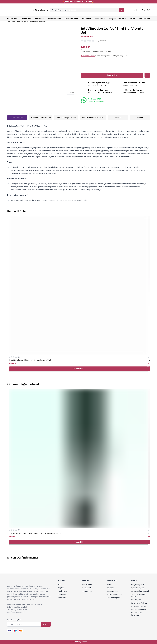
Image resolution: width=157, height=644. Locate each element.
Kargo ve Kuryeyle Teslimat (66, 118)
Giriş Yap (61, 588)
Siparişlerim (62, 594)
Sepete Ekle (79, 369)
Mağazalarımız (112, 591)
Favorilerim (62, 598)
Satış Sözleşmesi (137, 585)
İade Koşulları (136, 600)
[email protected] (18, 612)
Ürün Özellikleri (17, 118)
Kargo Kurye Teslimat (139, 603)
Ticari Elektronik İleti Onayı (139, 595)
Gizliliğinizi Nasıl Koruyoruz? (41, 118)
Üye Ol (60, 585)
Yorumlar (140, 118)
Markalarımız (87, 591)
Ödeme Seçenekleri (139, 610)
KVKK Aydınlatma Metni (140, 591)
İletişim (118, 118)
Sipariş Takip (62, 591)
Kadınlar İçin (22, 22)
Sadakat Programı (113, 598)
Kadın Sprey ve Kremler (37, 22)
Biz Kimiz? (110, 588)
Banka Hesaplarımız (139, 606)
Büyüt (71, 93)
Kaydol (46, 624)
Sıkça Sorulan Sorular (115, 594)
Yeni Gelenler (87, 585)
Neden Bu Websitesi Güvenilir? (93, 118)
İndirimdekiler (87, 588)
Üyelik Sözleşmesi (138, 588)
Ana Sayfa (11, 22)
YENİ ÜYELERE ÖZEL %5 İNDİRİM (79, 2)
